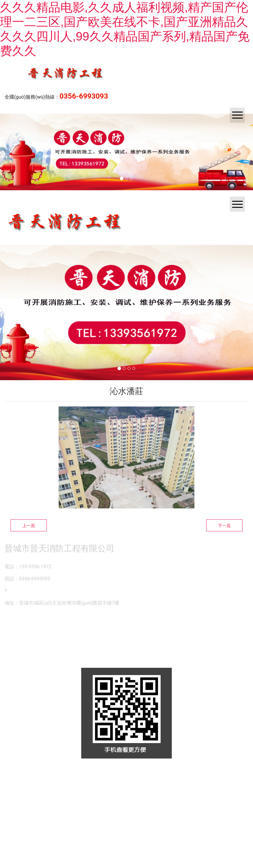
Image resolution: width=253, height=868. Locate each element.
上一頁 (29, 526)
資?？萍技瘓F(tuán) (125, 774)
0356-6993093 (84, 96)
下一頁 (224, 526)
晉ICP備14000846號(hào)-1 (201, 774)
